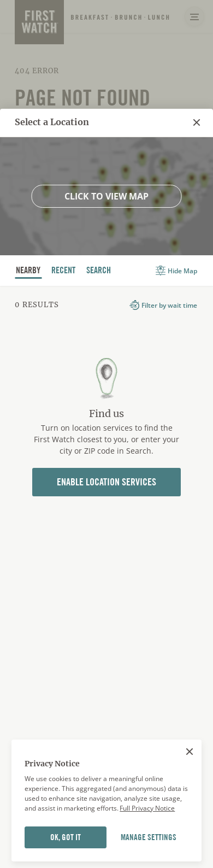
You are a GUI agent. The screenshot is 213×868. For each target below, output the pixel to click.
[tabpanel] (106, 415)
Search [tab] (99, 272)
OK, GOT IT (66, 837)
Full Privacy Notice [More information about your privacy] (147, 808)
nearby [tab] (28, 272)
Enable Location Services (106, 482)
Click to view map (106, 196)
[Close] (190, 752)
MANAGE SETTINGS (149, 837)
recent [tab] (64, 272)
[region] (106, 801)
